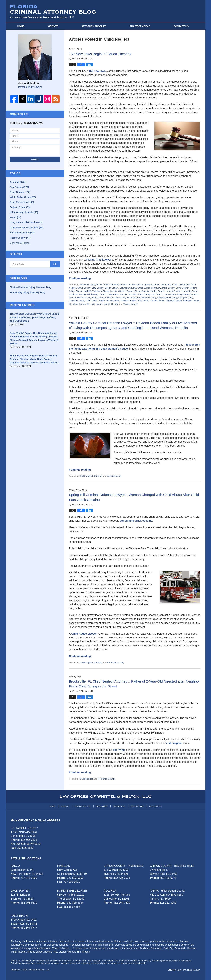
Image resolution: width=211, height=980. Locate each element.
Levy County (183, 294)
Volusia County (130, 304)
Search (55, 265)
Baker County (103, 285)
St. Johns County (77, 304)
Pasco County (112, 301)
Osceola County (77, 301)
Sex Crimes (19, 187)
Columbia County (128, 288)
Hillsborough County (97, 294)
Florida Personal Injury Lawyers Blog (31, 288)
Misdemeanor (134, 298)
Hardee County (157, 291)
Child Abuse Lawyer (84, 634)
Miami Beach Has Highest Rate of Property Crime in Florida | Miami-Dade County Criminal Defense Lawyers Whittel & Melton (34, 360)
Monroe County (149, 298)
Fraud (16, 218)
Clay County (98, 288)
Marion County (84, 298)
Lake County (144, 294)
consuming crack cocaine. (136, 521)
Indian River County (117, 294)
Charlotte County (169, 285)
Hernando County (190, 291)
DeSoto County (154, 288)
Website (53, 26)
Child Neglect (86, 476)
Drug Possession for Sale (26, 228)
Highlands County (78, 294)
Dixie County (168, 288)
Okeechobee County (167, 298)
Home (21, 26)
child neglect (174, 743)
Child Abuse (184, 285)
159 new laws (97, 71)
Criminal (141, 288)
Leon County (170, 294)
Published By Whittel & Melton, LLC (171, 12)
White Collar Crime (23, 197)
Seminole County (191, 301)
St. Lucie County (95, 304)
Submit (35, 160)
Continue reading (80, 278)
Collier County (112, 288)
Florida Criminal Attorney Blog (53, 12)
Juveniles (133, 294)
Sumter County (111, 304)
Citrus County (84, 288)
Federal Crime (20, 208)
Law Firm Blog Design (184, 970)
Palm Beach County (95, 301)
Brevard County (135, 285)
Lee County (157, 294)
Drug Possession (22, 203)
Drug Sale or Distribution (26, 223)
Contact (181, 26)
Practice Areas (140, 26)
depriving (119, 750)
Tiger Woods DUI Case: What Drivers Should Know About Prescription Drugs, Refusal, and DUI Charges (35, 318)
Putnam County (157, 301)
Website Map (137, 806)
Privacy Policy (83, 806)
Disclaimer (102, 806)
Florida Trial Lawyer (99, 260)
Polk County (142, 301)
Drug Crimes (20, 192)
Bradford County (119, 285)
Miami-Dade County (116, 298)
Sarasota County (174, 301)
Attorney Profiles (94, 26)
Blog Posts (155, 806)
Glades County (142, 291)
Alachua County (88, 285)
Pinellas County (128, 301)
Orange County (186, 298)
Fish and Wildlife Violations (89, 291)
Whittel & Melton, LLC (39, 970)
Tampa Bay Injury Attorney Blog (28, 293)
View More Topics (20, 244)
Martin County (99, 298)
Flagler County (110, 291)
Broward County (152, 285)
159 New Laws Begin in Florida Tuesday (100, 54)
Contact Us (119, 806)
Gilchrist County (126, 291)
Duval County (182, 288)
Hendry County (173, 291)
